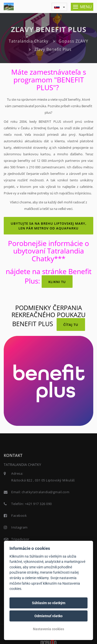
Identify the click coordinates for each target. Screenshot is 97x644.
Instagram (19, 527)
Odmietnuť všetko (48, 616)
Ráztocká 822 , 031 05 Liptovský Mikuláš (43, 480)
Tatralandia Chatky (29, 41)
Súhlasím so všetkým (49, 603)
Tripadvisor (20, 539)
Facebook (19, 516)
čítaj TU (71, 325)
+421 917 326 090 (38, 504)
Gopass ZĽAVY (73, 41)
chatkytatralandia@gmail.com (46, 492)
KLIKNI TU (57, 282)
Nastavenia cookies (48, 629)
